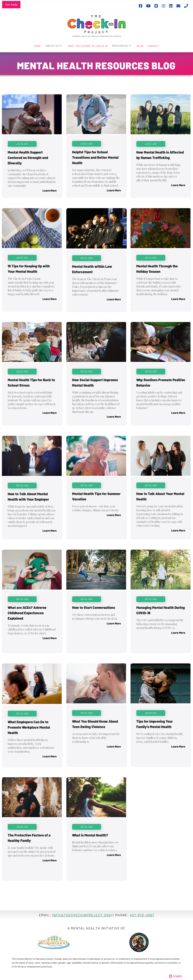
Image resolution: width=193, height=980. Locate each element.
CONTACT (153, 46)
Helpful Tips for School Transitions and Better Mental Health (95, 157)
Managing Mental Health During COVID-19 (161, 610)
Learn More (50, 191)
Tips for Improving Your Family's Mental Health (155, 724)
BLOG (140, 46)
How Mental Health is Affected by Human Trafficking (160, 155)
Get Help (11, 5)
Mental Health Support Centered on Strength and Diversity (28, 158)
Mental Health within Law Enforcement (92, 269)
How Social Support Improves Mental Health (95, 383)
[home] (96, 26)
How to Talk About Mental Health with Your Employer (28, 497)
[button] (54, 46)
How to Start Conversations (94, 607)
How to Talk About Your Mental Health (160, 496)
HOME (38, 46)
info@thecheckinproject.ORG (82, 915)
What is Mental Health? (90, 835)
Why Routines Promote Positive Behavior (161, 383)
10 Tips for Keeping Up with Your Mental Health (29, 269)
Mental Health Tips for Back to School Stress (31, 383)
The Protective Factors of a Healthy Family (29, 838)
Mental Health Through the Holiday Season (157, 269)
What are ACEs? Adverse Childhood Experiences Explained (27, 613)
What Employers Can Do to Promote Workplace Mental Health (29, 727)
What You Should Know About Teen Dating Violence (95, 724)
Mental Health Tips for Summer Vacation (96, 496)
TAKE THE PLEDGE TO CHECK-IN (88, 46)
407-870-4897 (142, 915)
